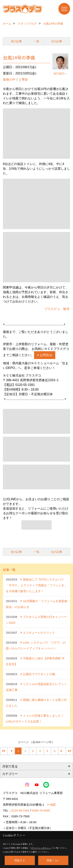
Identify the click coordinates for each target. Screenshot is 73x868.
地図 (53, 805)
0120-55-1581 (20, 810)
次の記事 (57, 41)
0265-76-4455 (41, 810)
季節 (25, 80)
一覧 (37, 41)
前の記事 (16, 41)
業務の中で (11, 80)
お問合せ (46, 355)
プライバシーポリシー (41, 848)
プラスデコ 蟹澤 (57, 309)
